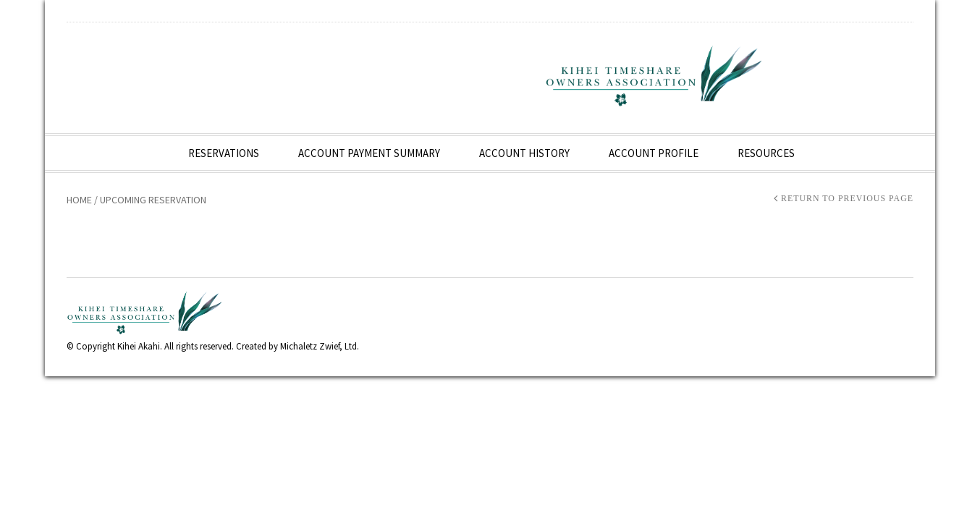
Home (79, 200)
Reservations (224, 153)
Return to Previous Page (847, 199)
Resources (766, 153)
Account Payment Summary (369, 153)
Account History (524, 153)
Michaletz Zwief (310, 346)
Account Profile (654, 153)
